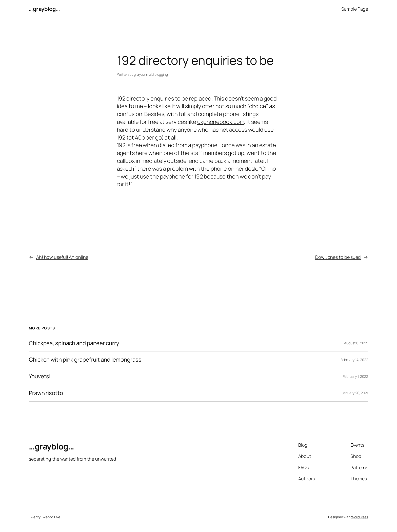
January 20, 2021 (355, 393)
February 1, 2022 (355, 376)
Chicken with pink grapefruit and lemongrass (85, 360)
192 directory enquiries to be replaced (164, 98)
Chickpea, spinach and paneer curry (74, 343)
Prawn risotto (46, 393)
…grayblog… (44, 9)
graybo (139, 74)
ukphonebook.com (221, 122)
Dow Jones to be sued (338, 257)
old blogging (158, 74)
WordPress (360, 517)
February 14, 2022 (354, 360)
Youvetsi (40, 376)
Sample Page (355, 9)
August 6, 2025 (356, 343)
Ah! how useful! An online (62, 257)
